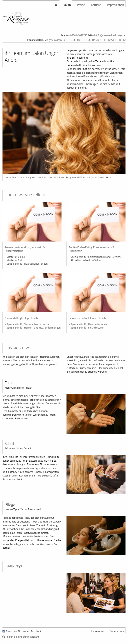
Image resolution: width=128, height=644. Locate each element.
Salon (67, 5)
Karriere (96, 5)
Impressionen (115, 5)
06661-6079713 (79, 35)
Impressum (97, 631)
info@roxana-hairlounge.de (111, 35)
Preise (81, 5)
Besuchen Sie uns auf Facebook (24, 631)
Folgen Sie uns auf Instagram (22, 637)
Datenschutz (117, 631)
